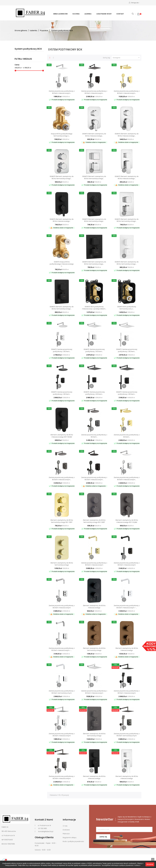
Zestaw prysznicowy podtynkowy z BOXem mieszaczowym (94, 564)
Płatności (66, 834)
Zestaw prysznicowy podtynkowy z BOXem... (94, 436)
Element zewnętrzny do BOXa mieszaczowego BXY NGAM (62, 436)
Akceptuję (150, 864)
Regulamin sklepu (70, 838)
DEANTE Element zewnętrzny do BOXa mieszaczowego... (94, 135)
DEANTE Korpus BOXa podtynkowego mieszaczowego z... (62, 264)
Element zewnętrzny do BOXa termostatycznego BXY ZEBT (62, 521)
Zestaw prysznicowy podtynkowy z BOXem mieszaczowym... (62, 92)
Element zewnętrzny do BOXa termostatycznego (62, 564)
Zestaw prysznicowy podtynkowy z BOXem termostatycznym (62, 692)
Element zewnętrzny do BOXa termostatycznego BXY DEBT (94, 521)
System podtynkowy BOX (28, 49)
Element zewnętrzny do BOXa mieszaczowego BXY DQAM (127, 521)
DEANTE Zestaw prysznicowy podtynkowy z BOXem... (62, 350)
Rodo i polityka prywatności (73, 841)
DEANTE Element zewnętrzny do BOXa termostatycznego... (62, 177)
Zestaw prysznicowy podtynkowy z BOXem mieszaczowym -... (127, 607)
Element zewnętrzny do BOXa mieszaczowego (94, 607)
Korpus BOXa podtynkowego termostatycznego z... (62, 135)
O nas (65, 826)
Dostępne (126, 58)
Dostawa (66, 830)
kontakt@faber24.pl (46, 831)
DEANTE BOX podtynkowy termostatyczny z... (127, 308)
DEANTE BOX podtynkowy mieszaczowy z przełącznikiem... (94, 308)
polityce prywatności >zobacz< (130, 865)
